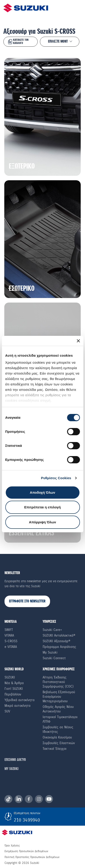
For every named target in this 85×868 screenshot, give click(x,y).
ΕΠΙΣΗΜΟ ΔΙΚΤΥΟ (15, 760)
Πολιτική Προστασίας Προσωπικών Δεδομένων (32, 857)
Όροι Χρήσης (12, 846)
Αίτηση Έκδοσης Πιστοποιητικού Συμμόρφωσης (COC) (58, 682)
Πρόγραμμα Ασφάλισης (59, 647)
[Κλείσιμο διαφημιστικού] (78, 341)
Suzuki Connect (54, 658)
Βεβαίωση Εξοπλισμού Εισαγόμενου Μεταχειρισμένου (59, 697)
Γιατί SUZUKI (14, 689)
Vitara (9, 635)
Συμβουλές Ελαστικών (59, 743)
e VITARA (11, 647)
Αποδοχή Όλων (42, 492)
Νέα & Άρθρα (14, 683)
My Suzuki (50, 652)
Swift (9, 630)
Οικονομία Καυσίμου (57, 737)
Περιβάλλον (13, 694)
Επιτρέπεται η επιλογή (43, 507)
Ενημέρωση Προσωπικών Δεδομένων (26, 851)
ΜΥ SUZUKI (11, 769)
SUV (7, 711)
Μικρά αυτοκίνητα (17, 706)
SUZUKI (10, 677)
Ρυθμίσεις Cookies (56, 478)
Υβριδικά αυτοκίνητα (20, 700)
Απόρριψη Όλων (42, 522)
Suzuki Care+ (52, 630)
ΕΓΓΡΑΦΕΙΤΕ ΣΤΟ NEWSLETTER (27, 601)
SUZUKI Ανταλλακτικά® (59, 635)
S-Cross (11, 641)
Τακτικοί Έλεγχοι (55, 749)
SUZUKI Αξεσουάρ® (56, 641)
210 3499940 (27, 820)
